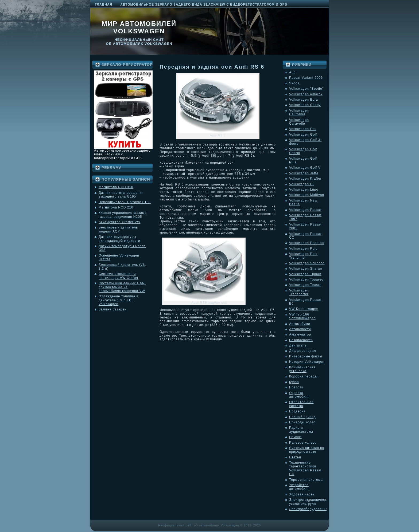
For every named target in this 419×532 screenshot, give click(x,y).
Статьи (295, 457)
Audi (293, 72)
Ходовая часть (302, 494)
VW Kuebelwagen (304, 309)
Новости (296, 387)
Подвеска (297, 411)
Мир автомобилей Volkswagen (139, 27)
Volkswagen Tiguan (305, 274)
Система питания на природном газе (307, 450)
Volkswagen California (299, 112)
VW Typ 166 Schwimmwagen (302, 316)
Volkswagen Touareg (306, 279)
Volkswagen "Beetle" (306, 89)
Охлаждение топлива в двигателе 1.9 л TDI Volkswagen (119, 300)
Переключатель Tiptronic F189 (125, 202)
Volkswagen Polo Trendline (303, 256)
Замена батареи (113, 309)
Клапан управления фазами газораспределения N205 (123, 215)
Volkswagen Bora (304, 100)
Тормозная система (306, 480)
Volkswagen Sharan (306, 269)
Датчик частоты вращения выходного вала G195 (121, 195)
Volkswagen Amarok (306, 94)
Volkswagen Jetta (304, 173)
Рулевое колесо (303, 443)
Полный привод (302, 417)
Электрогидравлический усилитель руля (310, 502)
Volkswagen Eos (303, 129)
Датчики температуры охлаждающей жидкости (119, 239)
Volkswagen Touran (305, 285)
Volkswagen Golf (303, 135)
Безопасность (301, 340)
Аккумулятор (300, 334)
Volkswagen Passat (305, 210)
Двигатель (298, 345)
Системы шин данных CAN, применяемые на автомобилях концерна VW (122, 287)
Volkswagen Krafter (305, 179)
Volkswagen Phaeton (307, 243)
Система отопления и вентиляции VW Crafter (119, 276)
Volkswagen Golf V (305, 168)
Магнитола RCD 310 (116, 187)
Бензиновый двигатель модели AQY (118, 229)
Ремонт (295, 437)
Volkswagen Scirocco (307, 263)
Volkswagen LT (302, 184)
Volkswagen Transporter (299, 292)
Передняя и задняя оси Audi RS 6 (212, 67)
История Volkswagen (307, 362)
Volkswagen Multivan (307, 195)
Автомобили (300, 324)
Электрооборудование (308, 509)
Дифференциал (302, 351)
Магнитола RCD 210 (116, 207)
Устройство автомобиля (299, 487)
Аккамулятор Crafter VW (119, 222)
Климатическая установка (302, 369)
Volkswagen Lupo (304, 190)
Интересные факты (306, 356)
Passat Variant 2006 (306, 78)
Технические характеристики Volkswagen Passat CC (305, 468)
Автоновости (300, 329)
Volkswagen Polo (303, 249)
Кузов (294, 382)
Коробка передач (304, 376)
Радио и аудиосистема (301, 429)
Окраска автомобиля (299, 395)
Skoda (294, 83)
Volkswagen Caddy (305, 105)
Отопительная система (301, 404)
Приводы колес (302, 422)
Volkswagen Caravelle (299, 122)
